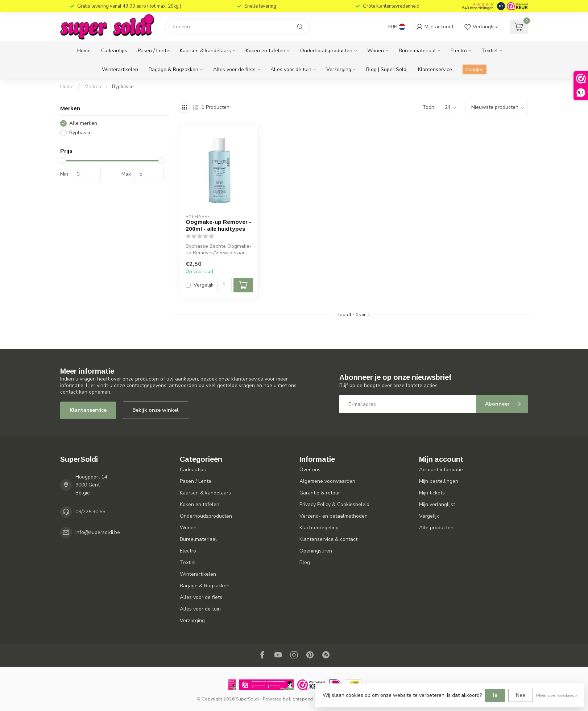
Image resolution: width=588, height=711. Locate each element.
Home (84, 51)
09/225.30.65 (90, 512)
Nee (521, 695)
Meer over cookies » (557, 695)
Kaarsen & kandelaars (205, 51)
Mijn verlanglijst (437, 504)
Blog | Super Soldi (387, 69)
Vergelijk (204, 285)
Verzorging (339, 69)
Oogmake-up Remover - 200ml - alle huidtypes (218, 225)
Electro (459, 51)
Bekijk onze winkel (156, 410)
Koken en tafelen (266, 51)
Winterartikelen (120, 69)
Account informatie (441, 470)
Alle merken (83, 123)
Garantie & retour (320, 493)
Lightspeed (301, 699)
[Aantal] (224, 285)
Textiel (490, 51)
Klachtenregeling (319, 528)
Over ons (310, 470)
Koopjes (475, 69)
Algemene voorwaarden (327, 481)
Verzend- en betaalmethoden (334, 516)
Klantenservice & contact (328, 539)
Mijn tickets (432, 493)
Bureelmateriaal (417, 51)
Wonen (376, 51)
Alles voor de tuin (291, 69)
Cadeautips (114, 51)
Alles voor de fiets (234, 69)
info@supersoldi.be (98, 532)
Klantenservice (435, 69)
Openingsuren (316, 551)
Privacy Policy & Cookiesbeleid (334, 504)
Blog (305, 562)
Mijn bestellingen (439, 481)
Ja (495, 695)
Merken (93, 87)
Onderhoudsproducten (326, 51)
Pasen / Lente (154, 51)
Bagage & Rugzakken (173, 69)
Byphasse (123, 87)
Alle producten (436, 528)
